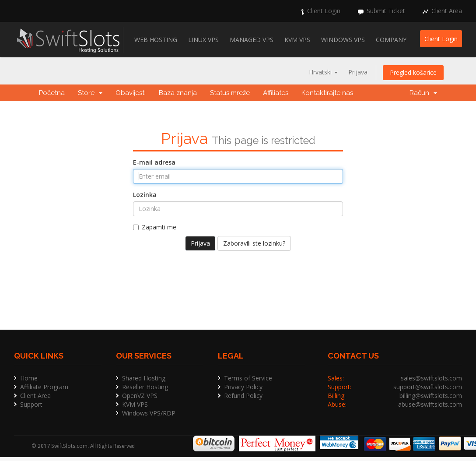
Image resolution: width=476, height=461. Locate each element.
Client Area (447, 11)
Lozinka (145, 195)
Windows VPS (343, 40)
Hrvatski (323, 72)
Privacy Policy (243, 387)
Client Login (324, 11)
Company (391, 40)
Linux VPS (203, 40)
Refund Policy (243, 396)
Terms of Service (248, 378)
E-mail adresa (154, 162)
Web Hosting (156, 40)
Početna (52, 93)
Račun (423, 93)
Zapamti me (155, 227)
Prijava (358, 72)
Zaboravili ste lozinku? (254, 243)
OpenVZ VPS (140, 396)
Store (90, 93)
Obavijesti (131, 93)
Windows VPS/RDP (149, 413)
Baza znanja (178, 93)
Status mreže (230, 93)
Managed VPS (252, 40)
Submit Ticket (386, 11)
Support (31, 404)
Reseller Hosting (145, 387)
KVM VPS (297, 40)
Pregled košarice (413, 72)
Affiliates (276, 93)
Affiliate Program (44, 387)
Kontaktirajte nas (327, 93)
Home (29, 378)
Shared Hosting (144, 378)
